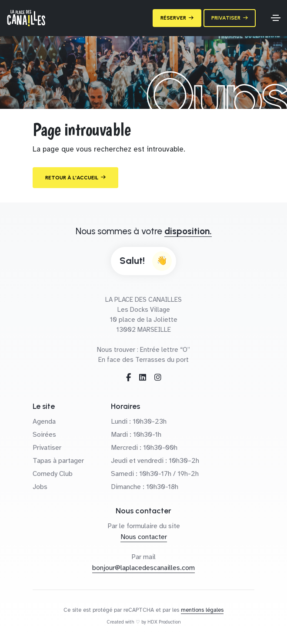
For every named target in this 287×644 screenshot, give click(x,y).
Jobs (40, 487)
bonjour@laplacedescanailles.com (143, 568)
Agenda (44, 421)
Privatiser (47, 448)
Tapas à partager (58, 461)
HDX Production (164, 622)
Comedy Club (53, 474)
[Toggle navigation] (276, 18)
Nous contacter (144, 537)
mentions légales (202, 610)
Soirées (44, 435)
